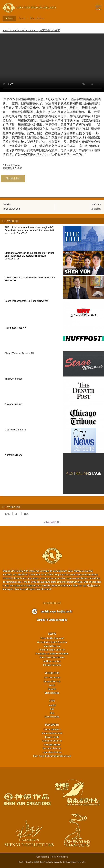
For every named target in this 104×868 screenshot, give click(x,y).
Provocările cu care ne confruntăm (52, 654)
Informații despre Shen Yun (52, 650)
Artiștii (52, 685)
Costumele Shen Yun (52, 741)
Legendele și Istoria (52, 752)
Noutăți (52, 705)
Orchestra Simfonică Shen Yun (52, 642)
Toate (7, 514)
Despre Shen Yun (52, 681)
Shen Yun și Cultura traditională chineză (52, 756)
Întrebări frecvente (52, 665)
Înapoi (8, 18)
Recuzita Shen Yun (52, 748)
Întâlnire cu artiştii (52, 661)
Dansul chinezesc (52, 729)
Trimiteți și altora (13, 178)
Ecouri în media (52, 693)
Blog (26, 514)
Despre (52, 634)
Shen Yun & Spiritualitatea (52, 657)
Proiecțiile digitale (52, 745)
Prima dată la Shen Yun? (52, 638)
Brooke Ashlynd (12, 209)
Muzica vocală (52, 737)
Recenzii (22, 18)
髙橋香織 (96, 209)
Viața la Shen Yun (52, 646)
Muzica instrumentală (52, 733)
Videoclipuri (52, 673)
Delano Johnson (37, 18)
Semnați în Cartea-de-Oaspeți (52, 620)
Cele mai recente (52, 677)
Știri (17, 514)
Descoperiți (52, 725)
